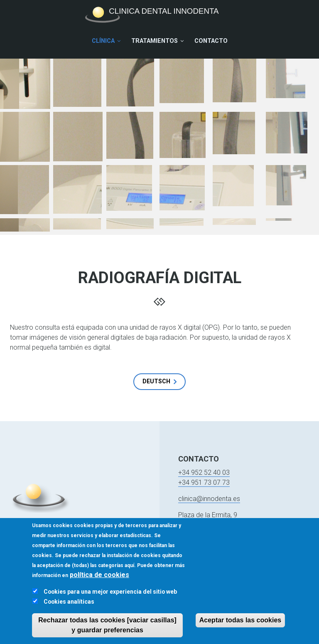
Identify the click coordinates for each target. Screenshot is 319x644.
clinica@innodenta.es (209, 499)
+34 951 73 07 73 (204, 482)
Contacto (211, 41)
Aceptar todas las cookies (240, 625)
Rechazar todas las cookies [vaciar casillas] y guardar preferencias (107, 630)
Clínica (103, 41)
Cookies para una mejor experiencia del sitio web (110, 597)
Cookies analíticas (69, 607)
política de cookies (99, 580)
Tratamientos (155, 41)
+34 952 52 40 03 (204, 473)
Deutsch (156, 381)
